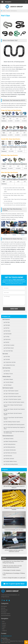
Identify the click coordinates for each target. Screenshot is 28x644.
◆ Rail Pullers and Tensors (10, 453)
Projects (5, 470)
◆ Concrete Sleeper (9, 382)
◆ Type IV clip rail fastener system (12, 399)
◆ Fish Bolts (7, 359)
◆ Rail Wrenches (8, 456)
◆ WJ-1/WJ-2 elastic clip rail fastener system (13, 406)
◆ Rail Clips (7, 322)
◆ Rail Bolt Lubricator (9, 459)
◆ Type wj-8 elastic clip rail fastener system (13, 414)
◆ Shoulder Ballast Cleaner (10, 461)
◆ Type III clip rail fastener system (12, 396)
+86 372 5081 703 (6, 640)
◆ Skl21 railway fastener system (12, 422)
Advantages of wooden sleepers (12, 570)
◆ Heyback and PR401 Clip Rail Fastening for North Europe (14, 432)
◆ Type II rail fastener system (11, 394)
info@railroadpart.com (7, 636)
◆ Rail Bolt (6, 342)
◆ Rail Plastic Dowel (9, 348)
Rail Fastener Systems (6, 614)
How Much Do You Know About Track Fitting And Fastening (13, 562)
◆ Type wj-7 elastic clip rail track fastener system (14, 410)
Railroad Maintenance (8, 436)
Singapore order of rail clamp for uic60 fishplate (14, 509)
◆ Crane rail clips (8, 351)
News (4, 558)
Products (8, 11)
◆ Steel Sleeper (8, 385)
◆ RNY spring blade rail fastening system (14, 425)
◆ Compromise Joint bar (10, 362)
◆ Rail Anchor (7, 339)
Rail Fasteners (14, 11)
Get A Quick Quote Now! (14, 584)
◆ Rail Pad (6, 328)
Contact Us (4, 631)
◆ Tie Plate (7, 337)
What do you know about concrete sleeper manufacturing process (12, 567)
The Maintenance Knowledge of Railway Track (14, 574)
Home (3, 621)
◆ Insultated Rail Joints (9, 365)
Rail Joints (5, 354)
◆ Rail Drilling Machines (10, 447)
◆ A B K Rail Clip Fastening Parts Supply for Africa (14, 428)
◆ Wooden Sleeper (8, 379)
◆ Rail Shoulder (8, 334)
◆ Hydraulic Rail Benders (10, 450)
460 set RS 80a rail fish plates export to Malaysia (14, 487)
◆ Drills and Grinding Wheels (11, 464)
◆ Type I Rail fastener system (11, 391)
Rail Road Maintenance (6, 616)
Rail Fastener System (8, 388)
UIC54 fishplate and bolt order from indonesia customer (14, 551)
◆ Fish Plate (7, 357)
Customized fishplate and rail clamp (14, 530)
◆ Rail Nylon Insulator (9, 345)
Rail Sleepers (4, 612)
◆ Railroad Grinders (9, 439)
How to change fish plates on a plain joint (14, 578)
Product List (6, 316)
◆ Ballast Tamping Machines (11, 441)
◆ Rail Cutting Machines (10, 444)
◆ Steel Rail (7, 371)
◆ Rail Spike (7, 325)
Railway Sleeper (7, 377)
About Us (4, 623)
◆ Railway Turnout (8, 374)
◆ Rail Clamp (7, 331)
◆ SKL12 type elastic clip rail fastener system (13, 418)
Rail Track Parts (7, 368)
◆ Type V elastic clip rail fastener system (14, 402)
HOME (4, 11)
